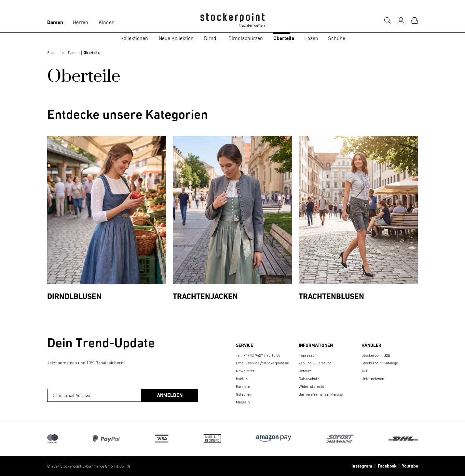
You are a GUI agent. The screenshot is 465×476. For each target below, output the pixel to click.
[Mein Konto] (401, 20)
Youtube (409, 466)
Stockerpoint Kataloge (380, 363)
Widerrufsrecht (311, 387)
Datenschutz (309, 379)
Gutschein (244, 394)
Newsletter (245, 371)
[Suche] (387, 20)
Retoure (305, 371)
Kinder (106, 22)
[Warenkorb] (415, 20)
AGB (365, 371)
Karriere (243, 387)
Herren (81, 22)
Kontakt (242, 379)
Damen (55, 22)
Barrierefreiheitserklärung (321, 394)
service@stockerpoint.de (268, 363)
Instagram (362, 466)
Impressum (308, 355)
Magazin (243, 402)
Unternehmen (373, 379)
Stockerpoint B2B (376, 355)
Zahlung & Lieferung (315, 363)
